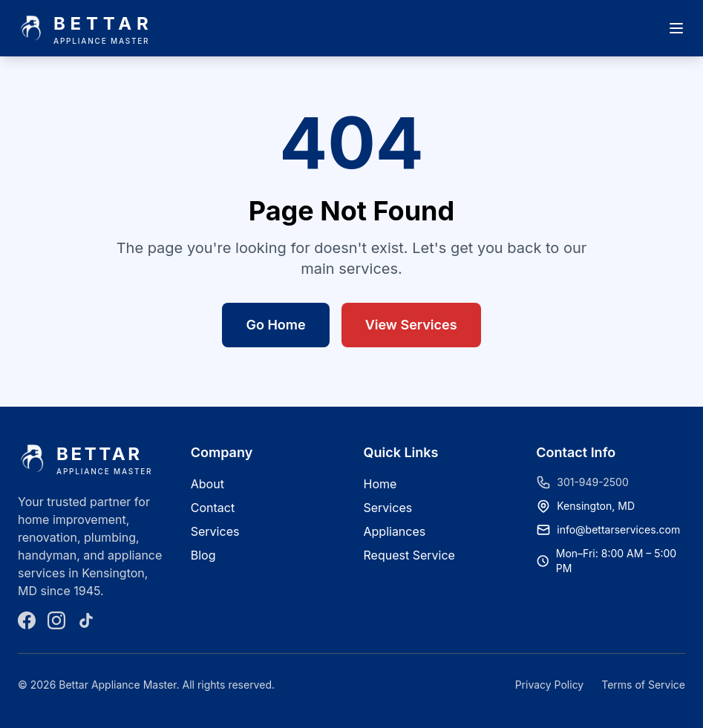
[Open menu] (676, 28)
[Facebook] (27, 620)
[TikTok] (86, 620)
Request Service (409, 555)
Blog (203, 555)
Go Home (275, 325)
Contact (213, 508)
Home (380, 484)
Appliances (395, 531)
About (207, 484)
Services (215, 531)
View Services (411, 325)
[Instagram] (56, 620)
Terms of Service (643, 685)
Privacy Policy (550, 685)
